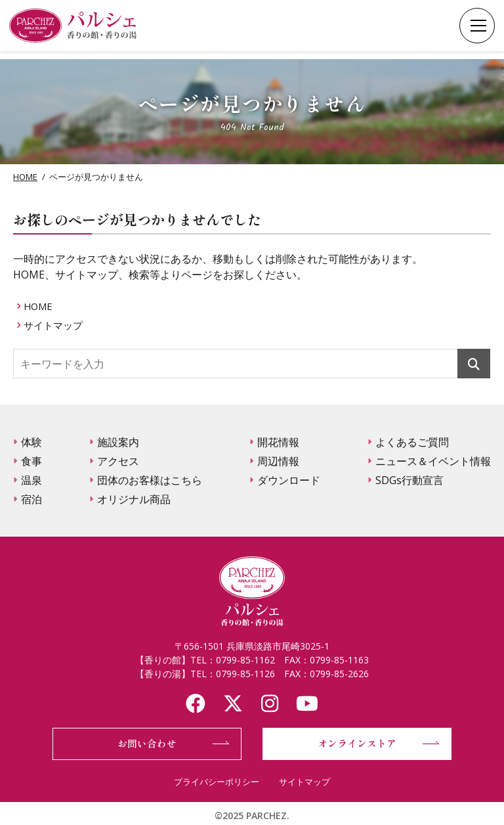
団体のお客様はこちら (150, 480)
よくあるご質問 (412, 442)
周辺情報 (278, 461)
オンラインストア (357, 743)
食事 (31, 461)
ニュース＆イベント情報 (433, 461)
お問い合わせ (147, 743)
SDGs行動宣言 (409, 480)
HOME (25, 177)
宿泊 (31, 499)
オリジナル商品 (134, 499)
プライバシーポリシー (217, 782)
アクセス (118, 461)
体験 (31, 442)
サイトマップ (56, 325)
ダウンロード (289, 480)
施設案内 (118, 442)
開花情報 (278, 442)
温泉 (31, 480)
